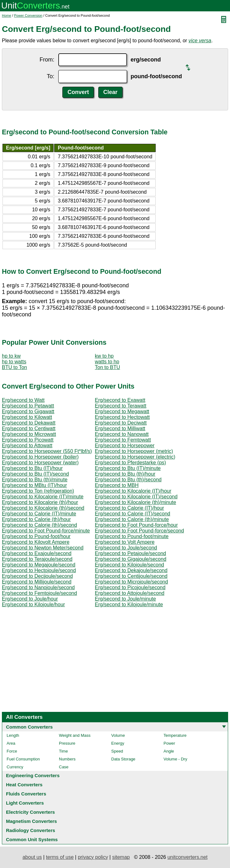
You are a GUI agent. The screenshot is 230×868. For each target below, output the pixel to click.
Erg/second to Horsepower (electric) (135, 457)
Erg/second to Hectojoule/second (39, 570)
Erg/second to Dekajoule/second (131, 570)
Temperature (175, 735)
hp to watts (14, 362)
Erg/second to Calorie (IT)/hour (129, 508)
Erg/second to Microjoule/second (131, 582)
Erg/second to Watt (23, 400)
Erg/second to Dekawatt (29, 423)
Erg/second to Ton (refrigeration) (38, 491)
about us (32, 857)
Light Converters (25, 803)
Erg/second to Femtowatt (123, 440)
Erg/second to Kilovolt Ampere (36, 542)
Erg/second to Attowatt (27, 446)
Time (63, 751)
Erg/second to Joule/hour (30, 599)
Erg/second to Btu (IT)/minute (128, 468)
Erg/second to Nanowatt (122, 434)
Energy (118, 743)
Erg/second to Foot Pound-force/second (139, 531)
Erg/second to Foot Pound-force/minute (46, 531)
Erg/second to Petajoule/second (130, 553)
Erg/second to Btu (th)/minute (35, 480)
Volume (118, 735)
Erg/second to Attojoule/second (130, 593)
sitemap (121, 857)
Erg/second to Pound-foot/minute (132, 536)
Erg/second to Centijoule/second (131, 576)
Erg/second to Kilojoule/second (129, 565)
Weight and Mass (75, 735)
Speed (117, 751)
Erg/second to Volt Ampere (125, 542)
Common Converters (29, 727)
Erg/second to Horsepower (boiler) (40, 457)
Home (6, 15)
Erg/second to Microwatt (29, 434)
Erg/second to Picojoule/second (130, 587)
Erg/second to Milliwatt (120, 428)
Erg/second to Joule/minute (125, 599)
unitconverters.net (187, 857)
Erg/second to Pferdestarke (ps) (130, 463)
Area (11, 743)
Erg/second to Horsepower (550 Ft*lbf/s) (47, 451)
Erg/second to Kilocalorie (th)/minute (135, 502)
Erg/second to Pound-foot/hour (36, 536)
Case (64, 767)
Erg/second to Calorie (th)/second (39, 525)
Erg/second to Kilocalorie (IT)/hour (133, 491)
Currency (15, 767)
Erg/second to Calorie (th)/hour (36, 519)
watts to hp (107, 362)
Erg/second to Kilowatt (27, 417)
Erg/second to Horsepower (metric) (134, 451)
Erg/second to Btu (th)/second (128, 480)
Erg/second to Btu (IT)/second (35, 474)
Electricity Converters (30, 812)
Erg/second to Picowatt (28, 440)
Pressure (67, 743)
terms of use (60, 857)
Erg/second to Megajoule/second (39, 565)
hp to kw (11, 356)
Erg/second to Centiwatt (29, 428)
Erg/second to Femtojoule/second (39, 593)
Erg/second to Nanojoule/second (38, 587)
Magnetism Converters (32, 821)
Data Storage (123, 759)
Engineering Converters (33, 775)
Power (169, 743)
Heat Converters (24, 785)
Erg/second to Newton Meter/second (43, 548)
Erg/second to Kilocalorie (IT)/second (136, 497)
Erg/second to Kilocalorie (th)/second (43, 508)
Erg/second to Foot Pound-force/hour (136, 525)
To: (51, 76)
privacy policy (93, 857)
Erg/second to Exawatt (120, 400)
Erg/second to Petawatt (28, 406)
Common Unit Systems (32, 839)
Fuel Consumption (23, 759)
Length (13, 735)
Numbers (67, 759)
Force (12, 751)
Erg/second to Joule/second (126, 548)
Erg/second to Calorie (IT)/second (132, 514)
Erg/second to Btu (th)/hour (125, 474)
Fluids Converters (26, 794)
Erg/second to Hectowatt (122, 417)
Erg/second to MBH (117, 485)
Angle (169, 751)
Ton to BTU (107, 367)
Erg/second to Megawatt (122, 411)
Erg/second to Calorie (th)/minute (132, 519)
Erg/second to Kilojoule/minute (129, 604)
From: (47, 60)
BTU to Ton (14, 367)
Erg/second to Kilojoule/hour (33, 604)
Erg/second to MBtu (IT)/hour (34, 485)
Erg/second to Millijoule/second (37, 582)
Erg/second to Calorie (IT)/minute (39, 514)
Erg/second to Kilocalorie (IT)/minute (43, 497)
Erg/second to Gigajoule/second (131, 559)
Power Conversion (28, 15)
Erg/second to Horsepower (125, 446)
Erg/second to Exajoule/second (37, 553)
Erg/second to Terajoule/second (37, 559)
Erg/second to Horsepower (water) (40, 463)
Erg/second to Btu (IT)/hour (32, 468)
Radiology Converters (31, 830)
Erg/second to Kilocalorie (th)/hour (40, 502)
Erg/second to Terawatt (121, 406)
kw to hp (104, 356)
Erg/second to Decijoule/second (37, 576)
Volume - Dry (175, 759)
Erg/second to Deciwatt (121, 423)
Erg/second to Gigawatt (28, 411)
